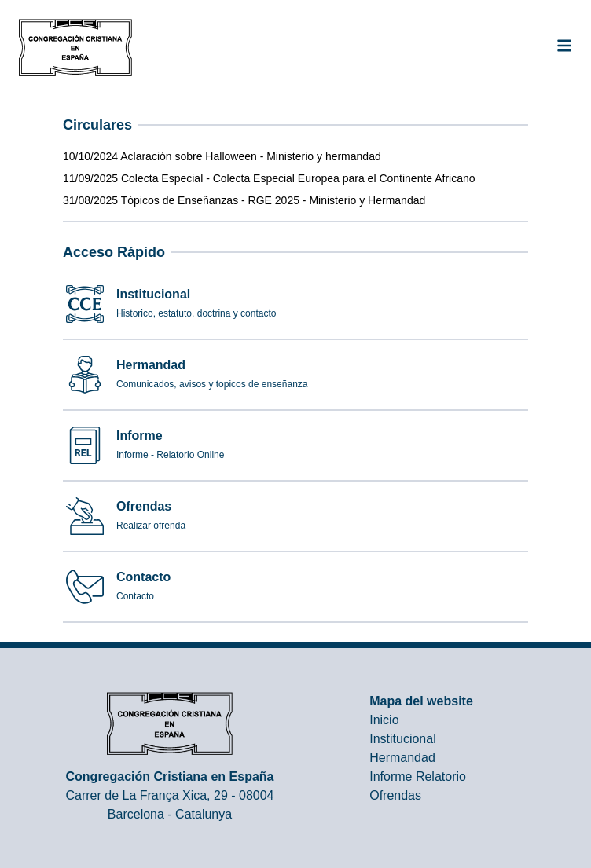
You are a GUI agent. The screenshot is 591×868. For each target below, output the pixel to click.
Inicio (384, 720)
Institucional (403, 739)
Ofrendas (395, 795)
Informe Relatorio (418, 776)
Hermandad (402, 758)
